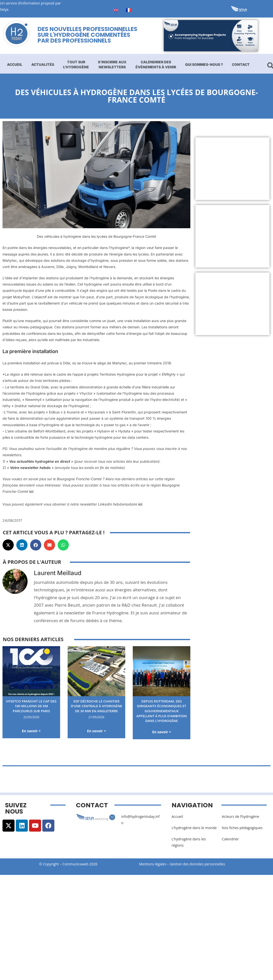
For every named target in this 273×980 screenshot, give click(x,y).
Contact (241, 64)
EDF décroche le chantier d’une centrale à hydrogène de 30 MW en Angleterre (97, 708)
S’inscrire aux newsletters (112, 64)
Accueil (15, 64)
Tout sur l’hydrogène (76, 64)
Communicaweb (75, 869)
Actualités (43, 64)
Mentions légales (153, 869)
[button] (8, 545)
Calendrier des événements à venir (156, 64)
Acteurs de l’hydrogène (241, 821)
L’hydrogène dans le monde (194, 833)
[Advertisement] (230, 169)
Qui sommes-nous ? (204, 64)
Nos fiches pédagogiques (242, 833)
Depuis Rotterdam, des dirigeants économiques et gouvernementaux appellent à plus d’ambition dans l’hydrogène (162, 713)
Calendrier (230, 844)
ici (31, 491)
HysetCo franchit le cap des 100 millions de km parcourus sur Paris (31, 706)
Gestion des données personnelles (200, 869)
